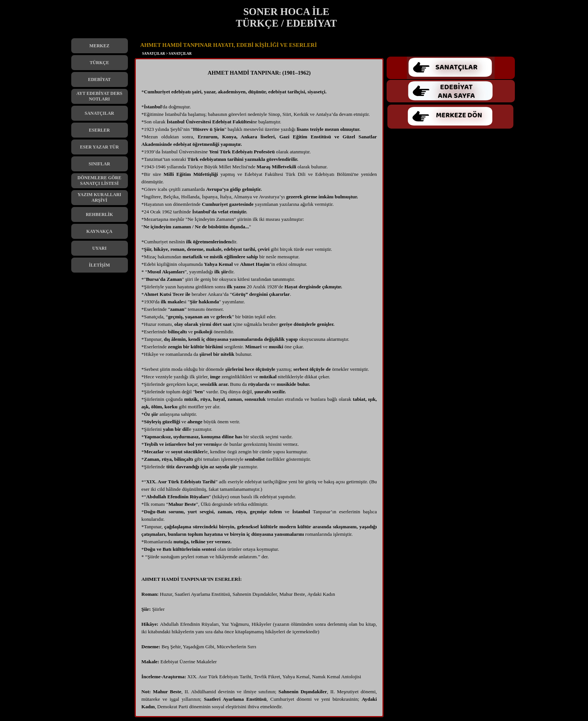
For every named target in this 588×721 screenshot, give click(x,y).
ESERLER (99, 130)
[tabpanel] (259, 390)
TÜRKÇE (99, 63)
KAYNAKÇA (99, 231)
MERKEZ (99, 46)
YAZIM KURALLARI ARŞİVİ (100, 197)
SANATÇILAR (99, 113)
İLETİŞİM (99, 265)
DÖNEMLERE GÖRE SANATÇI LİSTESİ (99, 181)
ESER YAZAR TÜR (99, 147)
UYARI (99, 248)
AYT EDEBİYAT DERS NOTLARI (100, 96)
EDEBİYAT (100, 79)
